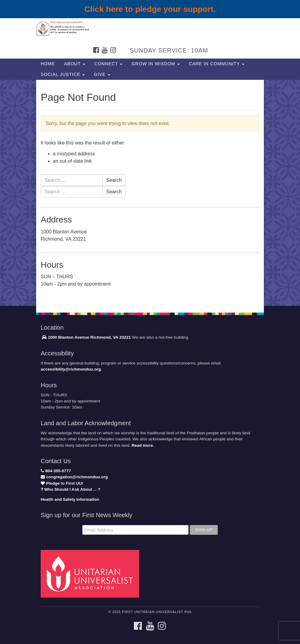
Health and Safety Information (70, 499)
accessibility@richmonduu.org (71, 369)
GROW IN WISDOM (156, 64)
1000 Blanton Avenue (66, 337)
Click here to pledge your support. (150, 9)
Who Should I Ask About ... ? (71, 489)
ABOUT (75, 64)
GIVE (102, 74)
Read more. (143, 445)
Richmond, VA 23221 (111, 337)
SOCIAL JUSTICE (63, 74)
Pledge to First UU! (62, 483)
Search (114, 180)
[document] (150, 193)
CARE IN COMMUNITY (217, 64)
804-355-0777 (56, 471)
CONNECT (109, 64)
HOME (48, 64)
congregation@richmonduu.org (74, 477)
